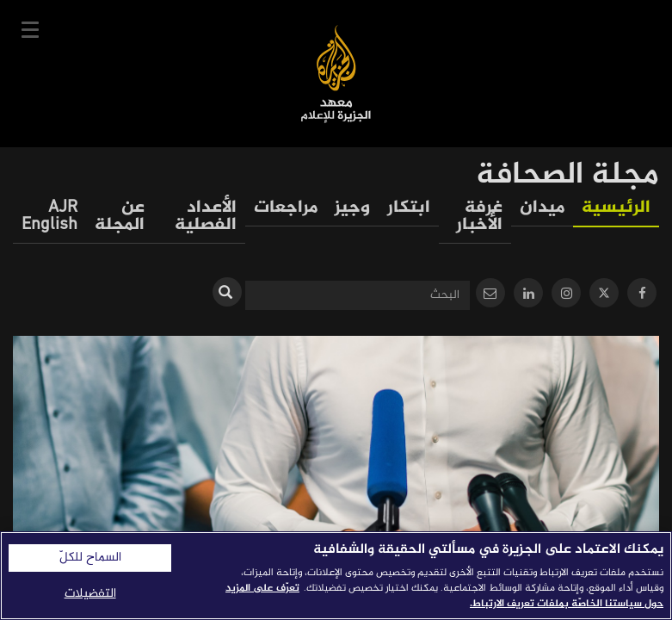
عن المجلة (120, 217)
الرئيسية (616, 208)
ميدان (542, 208)
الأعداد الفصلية (206, 217)
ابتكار (409, 208)
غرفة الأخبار (479, 217)
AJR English (49, 217)
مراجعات (286, 208)
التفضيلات (90, 594)
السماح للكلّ (90, 558)
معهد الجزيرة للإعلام (336, 74)
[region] (336, 576)
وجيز (352, 208)
